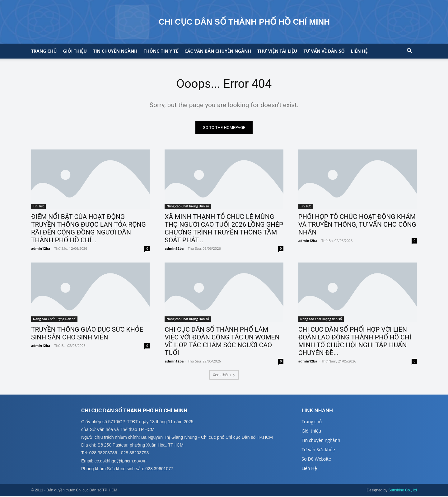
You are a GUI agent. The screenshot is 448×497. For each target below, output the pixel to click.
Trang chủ (44, 51)
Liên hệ (359, 51)
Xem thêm (224, 375)
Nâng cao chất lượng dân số (321, 319)
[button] (409, 52)
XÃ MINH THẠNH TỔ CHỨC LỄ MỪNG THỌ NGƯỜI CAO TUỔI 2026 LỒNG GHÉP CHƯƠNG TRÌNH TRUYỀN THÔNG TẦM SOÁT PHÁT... (224, 229)
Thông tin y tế (161, 51)
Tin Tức (38, 207)
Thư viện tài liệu (277, 51)
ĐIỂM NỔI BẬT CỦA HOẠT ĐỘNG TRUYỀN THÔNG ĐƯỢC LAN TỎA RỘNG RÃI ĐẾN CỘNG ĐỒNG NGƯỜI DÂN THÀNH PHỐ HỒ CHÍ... (89, 229)
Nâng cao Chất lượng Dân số (188, 207)
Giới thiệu (75, 51)
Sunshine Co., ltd (403, 491)
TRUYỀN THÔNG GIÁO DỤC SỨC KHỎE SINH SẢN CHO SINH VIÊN (87, 334)
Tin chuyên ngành (115, 51)
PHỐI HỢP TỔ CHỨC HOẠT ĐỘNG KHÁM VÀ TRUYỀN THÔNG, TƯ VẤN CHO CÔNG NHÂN (357, 225)
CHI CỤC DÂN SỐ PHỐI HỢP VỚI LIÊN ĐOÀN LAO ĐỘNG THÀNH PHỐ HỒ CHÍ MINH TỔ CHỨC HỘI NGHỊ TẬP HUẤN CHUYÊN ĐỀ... (355, 342)
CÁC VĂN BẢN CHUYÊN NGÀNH (218, 51)
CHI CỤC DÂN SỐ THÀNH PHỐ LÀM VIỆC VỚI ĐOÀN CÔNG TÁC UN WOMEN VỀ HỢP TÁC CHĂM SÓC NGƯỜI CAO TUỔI (222, 342)
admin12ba (41, 249)
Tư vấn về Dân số (324, 51)
